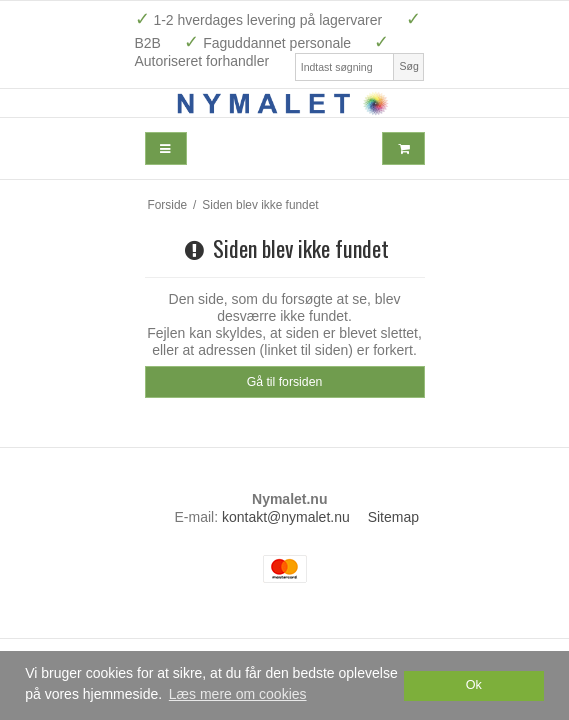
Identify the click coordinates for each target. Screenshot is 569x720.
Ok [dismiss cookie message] (474, 685)
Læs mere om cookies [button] (238, 694)
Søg (408, 66)
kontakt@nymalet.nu (286, 517)
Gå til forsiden (285, 382)
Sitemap (393, 517)
